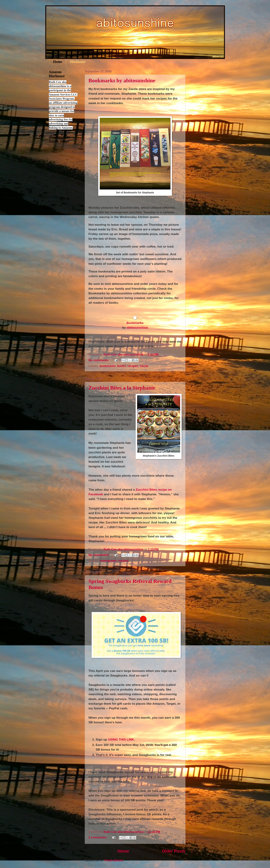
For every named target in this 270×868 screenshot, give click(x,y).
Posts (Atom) (114, 860)
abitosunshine (137, 328)
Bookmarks (135, 323)
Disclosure (78, 62)
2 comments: (98, 837)
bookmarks (108, 366)
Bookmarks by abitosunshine (122, 80)
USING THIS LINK (121, 739)
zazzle (144, 366)
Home (58, 62)
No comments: (99, 360)
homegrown (108, 561)
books (122, 366)
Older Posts (174, 851)
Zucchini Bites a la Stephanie (122, 388)
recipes (133, 366)
